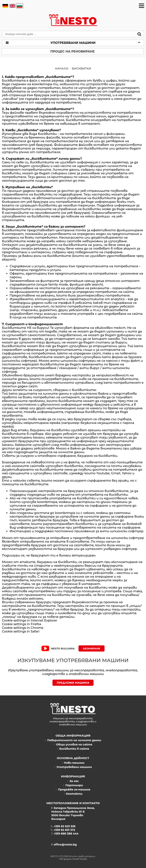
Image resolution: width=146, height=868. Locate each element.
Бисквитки (81, 68)
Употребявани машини (73, 767)
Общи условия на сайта (73, 744)
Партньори (73, 785)
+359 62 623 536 (63, 826)
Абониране (92, 648)
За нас (73, 781)
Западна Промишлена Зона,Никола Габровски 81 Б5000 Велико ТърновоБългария (73, 813)
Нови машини (73, 763)
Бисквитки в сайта (73, 749)
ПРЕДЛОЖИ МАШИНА (73, 683)
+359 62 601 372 (63, 830)
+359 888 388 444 (65, 834)
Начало (62, 68)
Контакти (73, 794)
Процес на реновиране (73, 51)
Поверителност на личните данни (73, 740)
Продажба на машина (73, 789)
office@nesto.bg (64, 845)
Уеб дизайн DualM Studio (73, 859)
